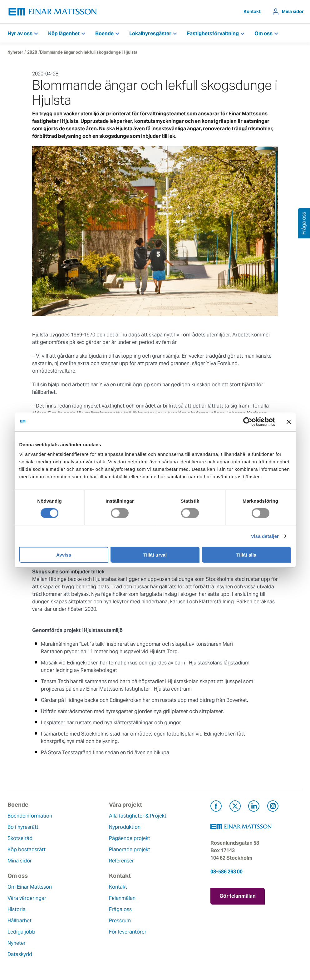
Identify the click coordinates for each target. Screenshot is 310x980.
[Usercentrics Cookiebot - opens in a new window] (259, 422)
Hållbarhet (20, 921)
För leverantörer (128, 932)
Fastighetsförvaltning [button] (213, 34)
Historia (17, 909)
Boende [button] (104, 34)
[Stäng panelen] (289, 422)
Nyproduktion (125, 827)
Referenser (121, 861)
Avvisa (64, 555)
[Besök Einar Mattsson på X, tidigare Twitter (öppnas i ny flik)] (235, 807)
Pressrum (120, 921)
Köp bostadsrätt (27, 850)
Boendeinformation (30, 816)
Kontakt (252, 12)
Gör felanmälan (238, 896)
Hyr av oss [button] (20, 34)
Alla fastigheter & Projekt (138, 816)
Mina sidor (293, 12)
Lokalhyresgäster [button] (150, 34)
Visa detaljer (265, 536)
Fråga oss (120, 909)
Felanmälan (122, 898)
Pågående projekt (130, 838)
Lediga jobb (21, 932)
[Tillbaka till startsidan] (53, 12)
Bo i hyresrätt (23, 827)
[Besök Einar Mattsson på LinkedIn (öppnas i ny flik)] (254, 807)
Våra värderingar (27, 898)
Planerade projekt (130, 850)
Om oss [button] (263, 34)
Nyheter (15, 52)
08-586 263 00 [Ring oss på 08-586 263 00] (226, 872)
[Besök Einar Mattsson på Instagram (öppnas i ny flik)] (273, 807)
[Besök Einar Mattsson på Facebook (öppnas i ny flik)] (216, 807)
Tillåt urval (155, 555)
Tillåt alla (246, 555)
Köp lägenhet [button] (64, 34)
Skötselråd (20, 838)
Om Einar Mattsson (30, 887)
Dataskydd (20, 954)
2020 (32, 52)
